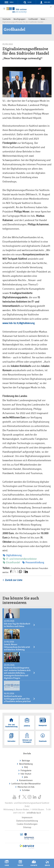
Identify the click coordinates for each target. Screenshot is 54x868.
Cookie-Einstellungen (27, 824)
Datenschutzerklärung (27, 821)
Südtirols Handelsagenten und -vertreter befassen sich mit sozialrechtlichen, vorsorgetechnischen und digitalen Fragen (20, 673)
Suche (29, 2)
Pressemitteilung (33, 563)
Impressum (27, 818)
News (43, 19)
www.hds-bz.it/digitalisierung (19, 323)
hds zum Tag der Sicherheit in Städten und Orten (20, 625)
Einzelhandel (11, 563)
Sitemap (27, 827)
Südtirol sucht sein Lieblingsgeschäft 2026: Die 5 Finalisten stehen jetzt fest (20, 699)
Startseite (7, 19)
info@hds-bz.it (34, 813)
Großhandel (33, 19)
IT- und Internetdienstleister (20, 559)
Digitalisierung (12, 555)
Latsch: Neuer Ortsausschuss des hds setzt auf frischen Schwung (20, 647)
